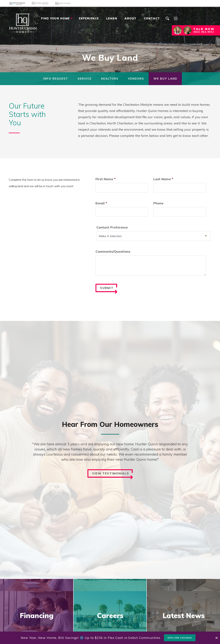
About (131, 18)
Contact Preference (112, 227)
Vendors (136, 79)
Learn (112, 18)
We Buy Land (165, 79)
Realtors (110, 79)
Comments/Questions (113, 251)
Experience (89, 18)
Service (85, 79)
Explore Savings (180, 638)
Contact (152, 18)
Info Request (56, 79)
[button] (167, 22)
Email (101, 203)
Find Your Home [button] (55, 18)
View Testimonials (112, 475)
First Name (106, 179)
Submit (109, 290)
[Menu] (176, 18)
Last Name (163, 179)
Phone (158, 203)
